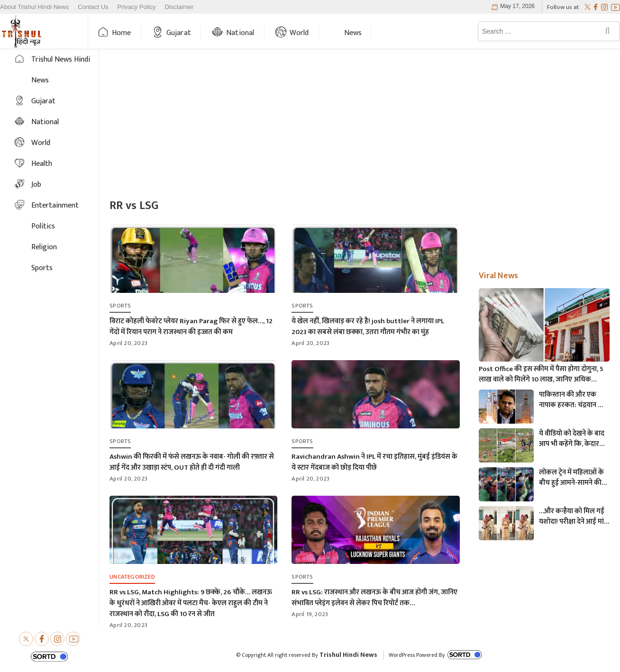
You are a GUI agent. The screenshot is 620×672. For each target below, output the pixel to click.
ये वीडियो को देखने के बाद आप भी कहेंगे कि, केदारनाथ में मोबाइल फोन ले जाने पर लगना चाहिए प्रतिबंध (574, 439)
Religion (44, 247)
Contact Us (93, 7)
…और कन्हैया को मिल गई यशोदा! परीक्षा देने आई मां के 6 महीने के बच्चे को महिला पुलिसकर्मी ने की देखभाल (572, 517)
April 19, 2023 (310, 614)
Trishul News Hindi (61, 59)
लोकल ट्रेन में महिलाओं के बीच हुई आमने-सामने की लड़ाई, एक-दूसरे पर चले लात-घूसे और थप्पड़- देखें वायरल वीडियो (571, 478)
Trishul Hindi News (348, 655)
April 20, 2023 (128, 343)
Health (42, 164)
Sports (42, 268)
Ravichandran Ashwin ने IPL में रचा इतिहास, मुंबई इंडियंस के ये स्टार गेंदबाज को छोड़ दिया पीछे (374, 462)
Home (122, 33)
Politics (43, 226)
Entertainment (55, 205)
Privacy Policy (137, 7)
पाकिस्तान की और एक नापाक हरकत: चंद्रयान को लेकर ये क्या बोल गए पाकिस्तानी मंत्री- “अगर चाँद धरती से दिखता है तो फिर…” (572, 400)
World (299, 33)
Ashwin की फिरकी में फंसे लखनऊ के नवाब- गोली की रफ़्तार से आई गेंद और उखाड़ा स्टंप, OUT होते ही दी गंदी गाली (192, 462)
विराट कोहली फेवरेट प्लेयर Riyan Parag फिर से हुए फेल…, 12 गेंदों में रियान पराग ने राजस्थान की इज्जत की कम (191, 327)
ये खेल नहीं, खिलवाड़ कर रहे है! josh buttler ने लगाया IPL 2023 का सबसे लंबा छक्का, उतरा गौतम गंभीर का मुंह (368, 327)
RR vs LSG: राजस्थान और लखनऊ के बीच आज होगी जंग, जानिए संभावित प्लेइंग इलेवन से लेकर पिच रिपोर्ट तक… (374, 598)
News (353, 33)
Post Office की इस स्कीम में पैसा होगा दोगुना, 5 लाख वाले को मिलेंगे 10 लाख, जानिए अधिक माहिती (541, 374)
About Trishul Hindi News (34, 7)
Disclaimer (179, 7)
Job (36, 185)
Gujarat (179, 33)
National (240, 33)
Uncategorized (132, 577)
